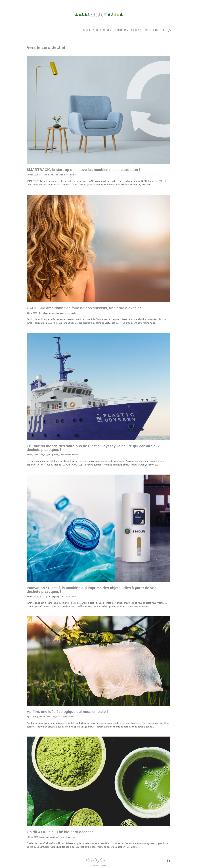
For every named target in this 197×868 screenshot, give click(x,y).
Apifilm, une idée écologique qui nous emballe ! (67, 712)
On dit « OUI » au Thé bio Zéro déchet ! (60, 832)
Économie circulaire (49, 175)
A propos (136, 31)
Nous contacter (155, 31)
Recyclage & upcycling (49, 313)
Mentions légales (98, 866)
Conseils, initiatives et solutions (106, 31)
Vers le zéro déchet (68, 175)
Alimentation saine (47, 717)
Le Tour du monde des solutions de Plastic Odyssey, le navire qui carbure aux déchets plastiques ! (93, 448)
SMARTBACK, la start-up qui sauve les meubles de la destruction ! (83, 170)
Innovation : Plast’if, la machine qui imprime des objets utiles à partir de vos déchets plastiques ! (92, 590)
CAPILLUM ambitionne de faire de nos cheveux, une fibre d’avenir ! (84, 308)
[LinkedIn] (168, 860)
